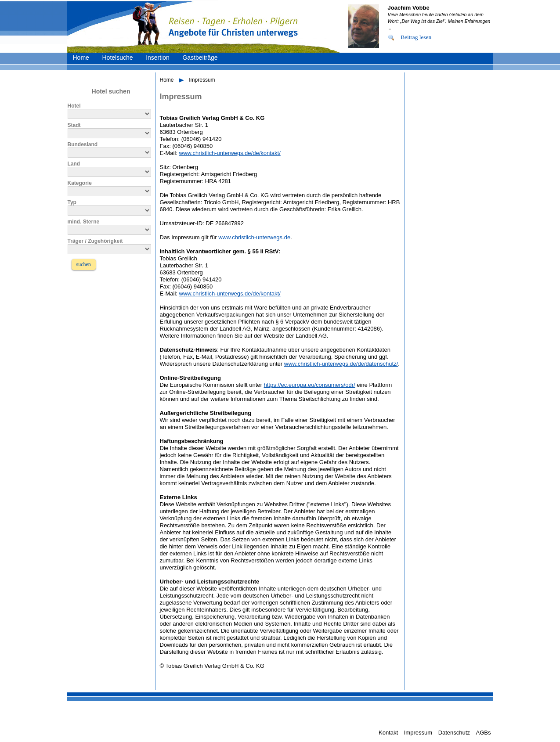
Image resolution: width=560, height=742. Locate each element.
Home (81, 58)
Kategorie (80, 183)
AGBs (484, 733)
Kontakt (388, 733)
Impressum (202, 80)
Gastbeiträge (200, 58)
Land (74, 164)
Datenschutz (454, 733)
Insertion (158, 58)
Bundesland (83, 144)
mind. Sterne (84, 222)
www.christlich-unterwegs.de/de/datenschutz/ (341, 364)
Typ (72, 202)
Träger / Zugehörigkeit (95, 241)
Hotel (74, 106)
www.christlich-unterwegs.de (254, 237)
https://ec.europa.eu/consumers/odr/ (310, 385)
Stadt (74, 125)
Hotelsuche (117, 58)
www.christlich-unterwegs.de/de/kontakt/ (230, 153)
